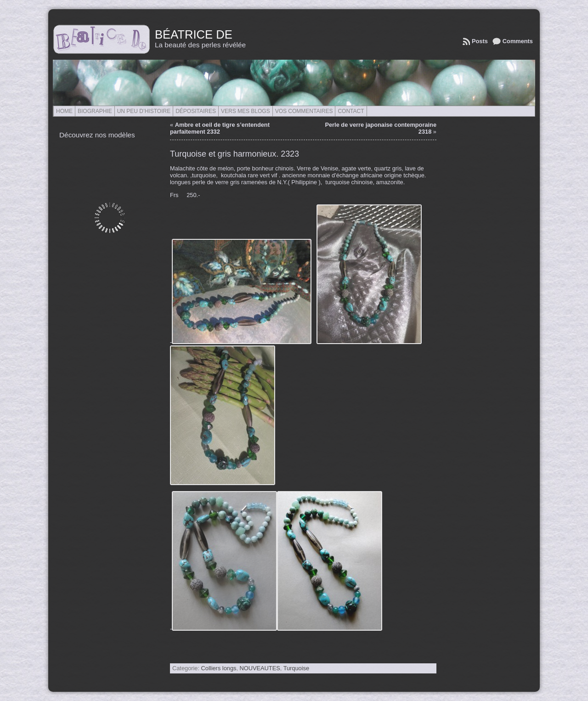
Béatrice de (194, 34)
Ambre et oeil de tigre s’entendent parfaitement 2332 (220, 128)
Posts (480, 41)
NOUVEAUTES (260, 668)
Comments (518, 41)
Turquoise (296, 668)
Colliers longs (219, 668)
